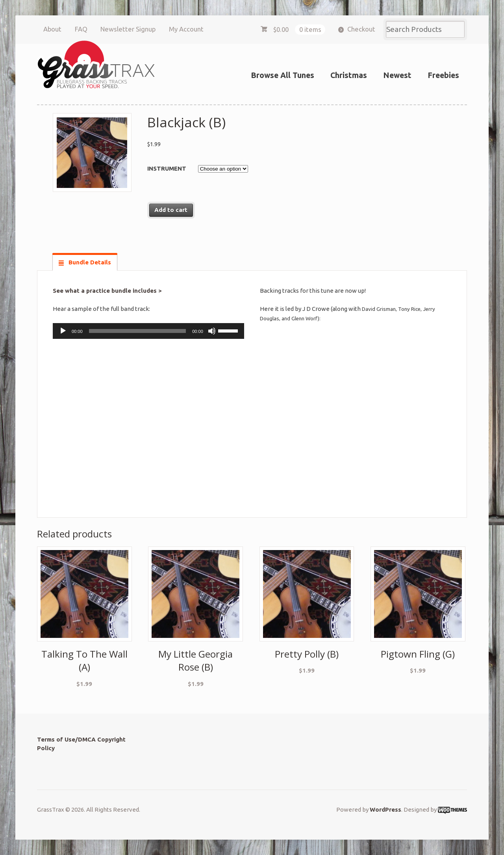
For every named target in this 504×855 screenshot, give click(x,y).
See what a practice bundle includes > (107, 291)
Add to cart (171, 210)
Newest (397, 75)
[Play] (63, 331)
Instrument (167, 168)
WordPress (385, 809)
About (52, 29)
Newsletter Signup (128, 29)
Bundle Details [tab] (89, 262)
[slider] (138, 331)
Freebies (443, 75)
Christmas (349, 75)
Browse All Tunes (283, 75)
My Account (186, 29)
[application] (148, 331)
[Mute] (212, 331)
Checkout (361, 29)
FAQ (81, 29)
